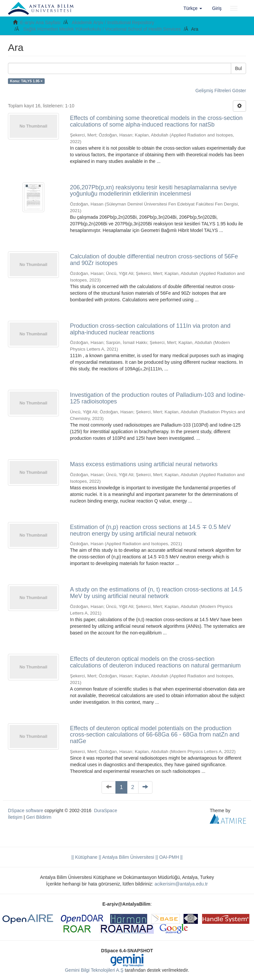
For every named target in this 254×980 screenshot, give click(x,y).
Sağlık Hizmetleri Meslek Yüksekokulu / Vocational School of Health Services (102, 29)
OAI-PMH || (170, 857)
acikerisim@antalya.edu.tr (181, 884)
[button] (193, 8)
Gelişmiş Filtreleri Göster (221, 91)
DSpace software (26, 810)
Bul (238, 68)
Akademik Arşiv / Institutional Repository (113, 22)
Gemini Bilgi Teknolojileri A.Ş (94, 970)
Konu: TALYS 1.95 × (26, 81)
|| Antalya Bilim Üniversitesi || (128, 857)
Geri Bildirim (39, 817)
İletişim (15, 817)
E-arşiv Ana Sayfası (40, 22)
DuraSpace (106, 810)
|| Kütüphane (85, 857)
